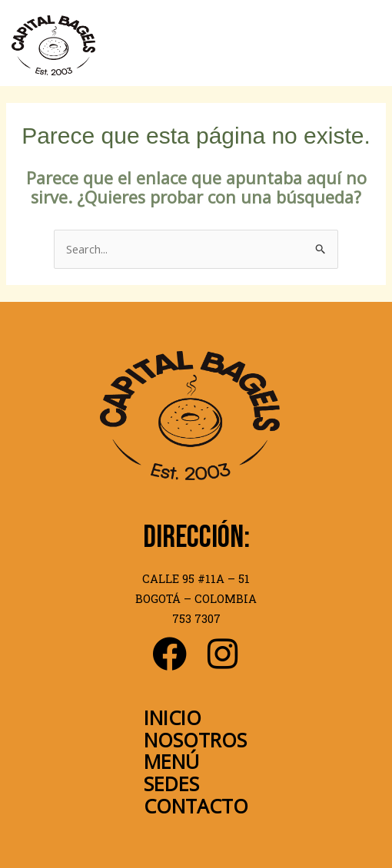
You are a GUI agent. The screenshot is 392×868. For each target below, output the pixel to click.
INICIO (173, 717)
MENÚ (171, 761)
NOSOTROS (195, 740)
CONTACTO (196, 806)
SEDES (171, 784)
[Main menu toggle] (366, 45)
